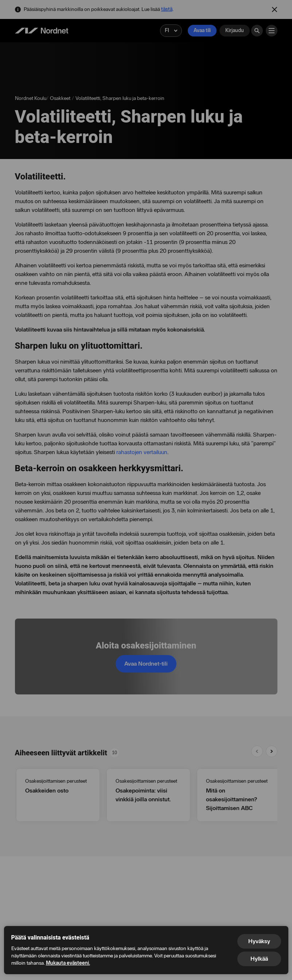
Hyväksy (259, 941)
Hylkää (259, 959)
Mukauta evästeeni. (68, 963)
